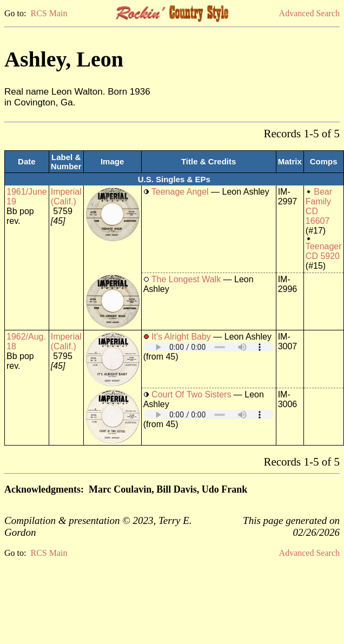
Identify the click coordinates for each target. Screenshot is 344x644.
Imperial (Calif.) (66, 197)
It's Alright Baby (181, 337)
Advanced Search (309, 13)
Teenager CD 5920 (324, 251)
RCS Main (49, 13)
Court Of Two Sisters (191, 394)
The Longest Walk (186, 279)
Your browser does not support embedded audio (209, 347)
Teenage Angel (180, 192)
